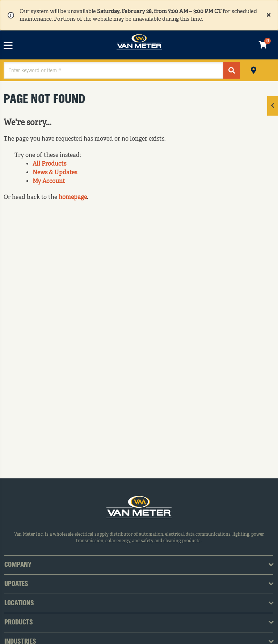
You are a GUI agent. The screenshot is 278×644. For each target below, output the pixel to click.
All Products (49, 164)
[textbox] (113, 70)
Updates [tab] (16, 584)
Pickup (254, 69)
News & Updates (55, 173)
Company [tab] (18, 565)
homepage (73, 198)
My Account (49, 182)
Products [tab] (19, 623)
